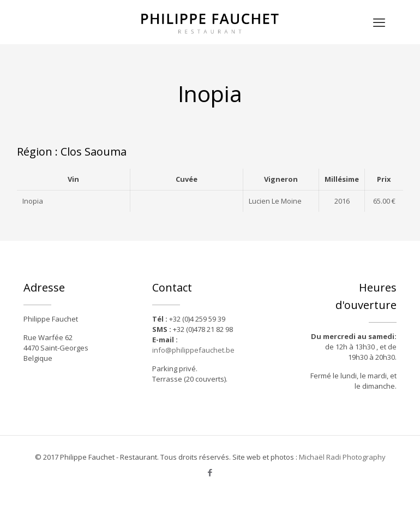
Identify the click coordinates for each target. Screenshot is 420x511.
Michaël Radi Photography (342, 457)
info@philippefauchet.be (193, 350)
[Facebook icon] (210, 472)
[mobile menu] (379, 22)
